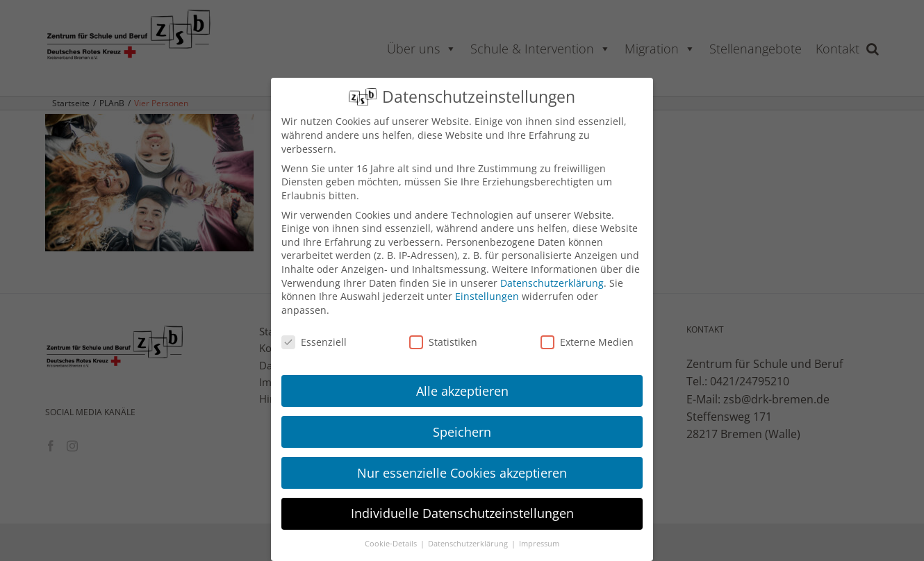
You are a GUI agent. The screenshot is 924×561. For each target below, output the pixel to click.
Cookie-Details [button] (392, 544)
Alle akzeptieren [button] (462, 391)
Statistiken (443, 342)
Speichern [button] (462, 432)
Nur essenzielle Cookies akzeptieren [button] (462, 473)
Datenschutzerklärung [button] (469, 544)
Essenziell (314, 342)
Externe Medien (587, 342)
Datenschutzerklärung (552, 283)
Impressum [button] (539, 544)
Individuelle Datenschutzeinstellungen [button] (462, 513)
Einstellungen (487, 296)
